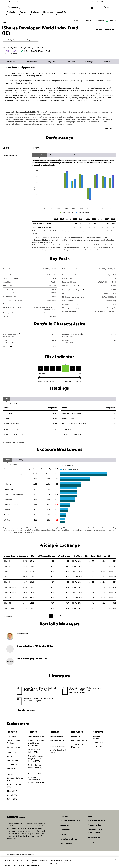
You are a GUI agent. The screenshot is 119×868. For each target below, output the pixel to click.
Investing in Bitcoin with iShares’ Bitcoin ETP (37, 743)
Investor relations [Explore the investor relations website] (69, 839)
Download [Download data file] (113, 21)
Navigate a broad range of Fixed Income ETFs (36, 759)
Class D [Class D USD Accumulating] (7, 572)
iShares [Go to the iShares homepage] (19, 2)
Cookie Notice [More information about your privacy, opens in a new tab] (33, 866)
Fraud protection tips (70, 821)
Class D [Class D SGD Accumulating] (7, 577)
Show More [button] (55, 524)
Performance (32, 62)
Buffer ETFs (12, 799)
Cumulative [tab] (79, 155)
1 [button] (51, 616)
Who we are (98, 742)
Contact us (98, 746)
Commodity (12, 765)
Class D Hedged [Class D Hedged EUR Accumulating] (10, 587)
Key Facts (52, 62)
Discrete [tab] (53, 155)
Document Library (79, 741)
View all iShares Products (13, 742)
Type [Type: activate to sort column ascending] (6, 469)
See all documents (26, 710)
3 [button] (58, 616)
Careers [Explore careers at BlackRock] (64, 835)
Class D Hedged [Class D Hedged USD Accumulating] (10, 603)
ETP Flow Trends (57, 741)
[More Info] (50, 223)
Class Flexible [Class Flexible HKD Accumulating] (9, 608)
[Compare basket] (96, 8)
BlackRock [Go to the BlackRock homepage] (10, 2)
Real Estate (12, 769)
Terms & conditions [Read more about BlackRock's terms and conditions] (96, 821)
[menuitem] (11, 12)
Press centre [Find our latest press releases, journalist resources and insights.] (66, 844)
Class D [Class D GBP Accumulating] (7, 582)
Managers (71, 62)
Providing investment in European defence (36, 780)
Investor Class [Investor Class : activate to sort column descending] (9, 556)
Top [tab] (6, 399)
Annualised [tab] (65, 155)
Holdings (89, 62)
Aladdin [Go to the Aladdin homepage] (28, 2)
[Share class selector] (21, 40)
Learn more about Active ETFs (36, 751)
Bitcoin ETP (12, 791)
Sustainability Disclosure (77, 746)
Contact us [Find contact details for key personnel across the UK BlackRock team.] (65, 830)
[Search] (108, 8)
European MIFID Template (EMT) (95, 831)
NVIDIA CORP (9, 413)
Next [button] (60, 616)
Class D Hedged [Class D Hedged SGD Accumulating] (10, 593)
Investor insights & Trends (58, 751)
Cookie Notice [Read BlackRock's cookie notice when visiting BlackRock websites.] (94, 837)
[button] (105, 8)
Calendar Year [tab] (39, 155)
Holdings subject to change (13, 442)
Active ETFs (12, 795)
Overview (11, 62)
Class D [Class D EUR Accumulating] (7, 561)
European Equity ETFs (14, 786)
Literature (107, 62)
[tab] (16, 155)
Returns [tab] (36, 148)
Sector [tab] (7, 460)
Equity (9, 757)
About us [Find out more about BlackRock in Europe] (64, 825)
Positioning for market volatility (35, 767)
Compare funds (13, 747)
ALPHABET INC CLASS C (72, 413)
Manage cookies (95, 842)
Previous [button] (49, 616)
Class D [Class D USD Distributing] (7, 566)
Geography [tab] (19, 460)
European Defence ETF (15, 779)
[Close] (116, 859)
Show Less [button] (108, 128)
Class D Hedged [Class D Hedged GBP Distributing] (10, 598)
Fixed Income (12, 761)
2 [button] (54, 616)
